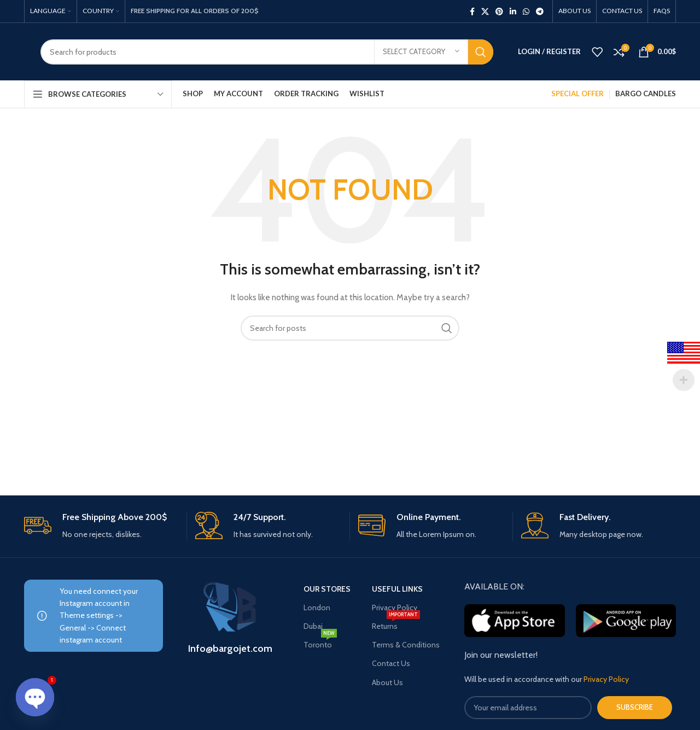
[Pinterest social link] (499, 11)
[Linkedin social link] (513, 11)
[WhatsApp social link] (526, 11)
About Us (387, 682)
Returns (396, 624)
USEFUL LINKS (397, 589)
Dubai (313, 626)
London (317, 608)
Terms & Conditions (406, 645)
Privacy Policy (395, 608)
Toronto (320, 643)
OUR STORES (327, 589)
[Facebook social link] (472, 11)
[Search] (267, 52)
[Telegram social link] (540, 11)
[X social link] (485, 11)
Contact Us (391, 663)
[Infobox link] (101, 526)
